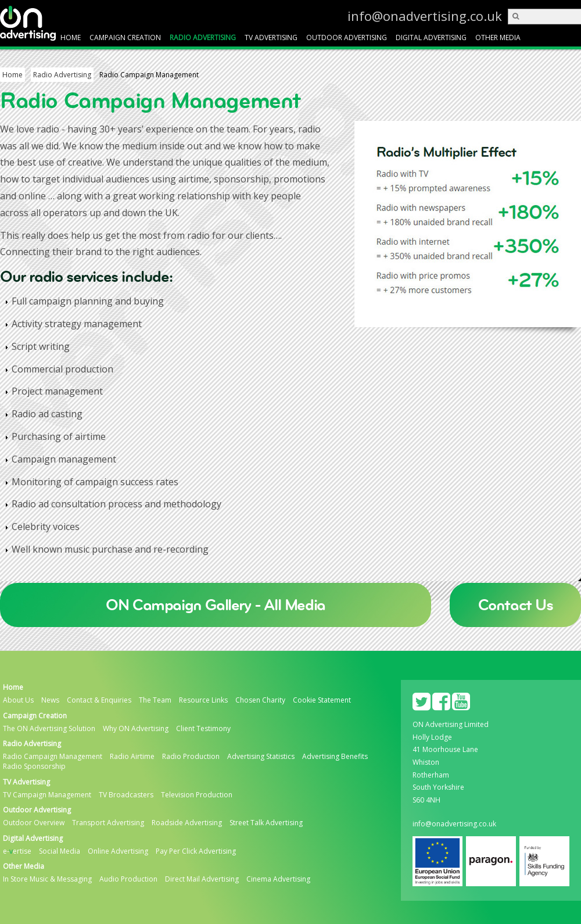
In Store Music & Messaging (47, 879)
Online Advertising (118, 851)
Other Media (498, 37)
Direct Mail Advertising (202, 879)
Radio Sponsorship (34, 767)
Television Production (197, 795)
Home (71, 37)
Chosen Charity (260, 700)
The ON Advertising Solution (49, 729)
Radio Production (191, 757)
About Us (18, 700)
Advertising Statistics (261, 757)
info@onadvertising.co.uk (481, 16)
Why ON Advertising (136, 729)
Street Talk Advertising (266, 823)
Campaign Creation (125, 37)
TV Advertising (271, 37)
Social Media (60, 851)
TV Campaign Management (47, 795)
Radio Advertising (203, 37)
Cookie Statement (322, 700)
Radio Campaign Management (53, 757)
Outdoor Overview (34, 823)
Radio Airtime (132, 757)
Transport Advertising (108, 823)
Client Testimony (203, 729)
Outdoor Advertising (347, 37)
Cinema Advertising (278, 879)
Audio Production (128, 879)
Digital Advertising (431, 37)
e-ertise (17, 851)
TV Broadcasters (126, 795)
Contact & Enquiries (99, 700)
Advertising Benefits (335, 757)
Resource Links (203, 700)
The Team (155, 700)
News (50, 700)
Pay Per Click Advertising (196, 851)
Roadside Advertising (187, 823)
